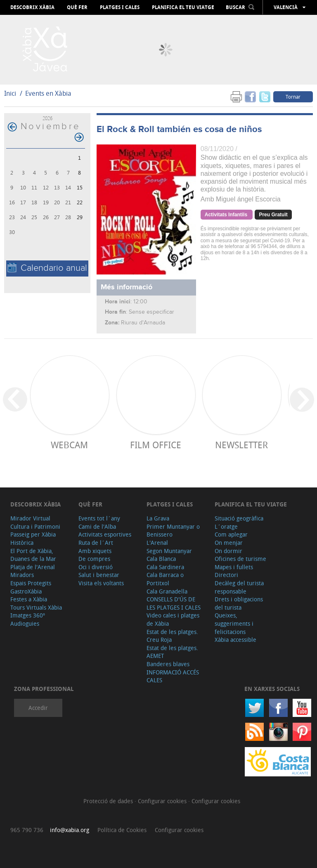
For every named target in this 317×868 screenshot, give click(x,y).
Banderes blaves (168, 664)
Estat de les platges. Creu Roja (172, 636)
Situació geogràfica (239, 518)
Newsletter (241, 445)
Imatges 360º (28, 615)
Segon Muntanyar (169, 551)
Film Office (156, 445)
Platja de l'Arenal (33, 567)
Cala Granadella (167, 591)
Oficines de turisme (240, 559)
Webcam (69, 445)
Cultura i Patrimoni (35, 526)
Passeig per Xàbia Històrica (33, 538)
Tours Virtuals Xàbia (36, 607)
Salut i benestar (99, 575)
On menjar (229, 543)
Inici (10, 93)
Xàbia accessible (235, 640)
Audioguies (25, 623)
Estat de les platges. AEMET (172, 652)
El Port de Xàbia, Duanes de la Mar (33, 555)
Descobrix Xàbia (32, 7)
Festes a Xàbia (29, 599)
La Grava (158, 518)
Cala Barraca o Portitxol (165, 579)
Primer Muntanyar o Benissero (173, 531)
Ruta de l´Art (96, 543)
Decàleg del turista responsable (239, 587)
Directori (226, 575)
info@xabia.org (70, 830)
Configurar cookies (163, 801)
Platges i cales (120, 7)
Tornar (293, 97)
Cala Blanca (161, 559)
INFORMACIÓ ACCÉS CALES (173, 676)
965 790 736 (27, 830)
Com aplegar (231, 534)
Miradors (22, 575)
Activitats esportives (105, 534)
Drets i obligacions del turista (239, 603)
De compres (94, 559)
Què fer (77, 7)
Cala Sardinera (165, 567)
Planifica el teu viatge (183, 7)
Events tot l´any (99, 518)
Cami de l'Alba (97, 526)
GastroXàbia (26, 591)
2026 (47, 118)
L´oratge (226, 526)
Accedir (38, 708)
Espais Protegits (31, 583)
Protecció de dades (109, 801)
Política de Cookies (122, 830)
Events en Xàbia (48, 93)
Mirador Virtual (30, 518)
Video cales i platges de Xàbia (173, 619)
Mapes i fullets (234, 567)
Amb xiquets (95, 551)
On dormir (228, 551)
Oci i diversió (96, 567)
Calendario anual (47, 268)
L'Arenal (157, 543)
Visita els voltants (101, 583)
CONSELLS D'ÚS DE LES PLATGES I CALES (174, 603)
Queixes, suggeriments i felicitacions (234, 623)
